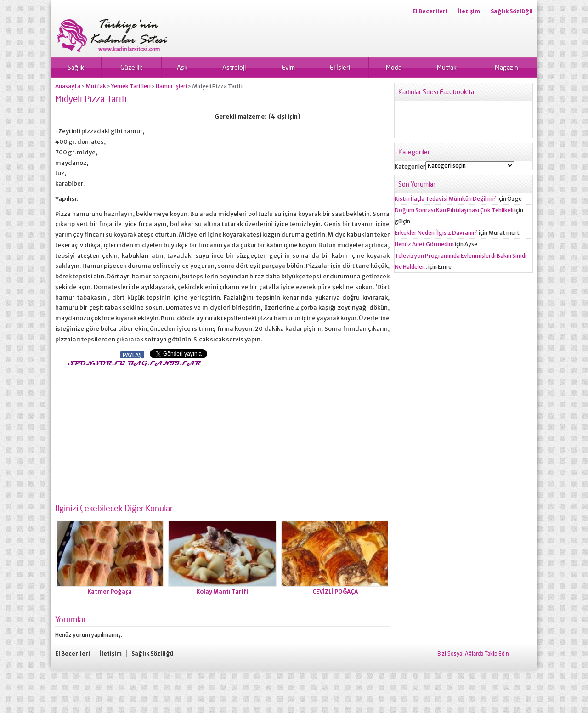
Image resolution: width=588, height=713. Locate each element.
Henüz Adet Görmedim (424, 244)
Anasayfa (68, 86)
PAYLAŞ (132, 355)
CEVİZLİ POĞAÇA (335, 591)
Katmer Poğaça (110, 591)
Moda (394, 67)
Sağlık (76, 67)
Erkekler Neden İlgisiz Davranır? (436, 233)
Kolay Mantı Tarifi (222, 591)
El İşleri (340, 67)
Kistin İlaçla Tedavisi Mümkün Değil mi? (446, 199)
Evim (288, 67)
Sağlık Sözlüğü (512, 11)
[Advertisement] (132, 432)
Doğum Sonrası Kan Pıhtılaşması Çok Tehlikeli (454, 210)
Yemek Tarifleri (131, 86)
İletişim (469, 11)
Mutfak (447, 67)
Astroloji (234, 67)
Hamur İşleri (171, 86)
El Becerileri (430, 11)
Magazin (506, 67)
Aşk (182, 67)
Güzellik (131, 67)
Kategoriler (410, 167)
